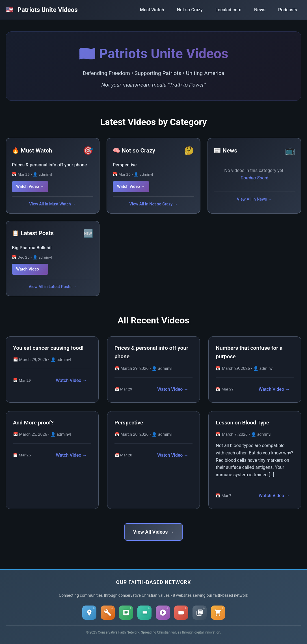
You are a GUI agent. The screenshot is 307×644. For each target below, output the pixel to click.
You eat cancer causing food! (48, 348)
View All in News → (255, 199)
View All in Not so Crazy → (154, 204)
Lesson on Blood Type (242, 423)
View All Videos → (153, 532)
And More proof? (33, 423)
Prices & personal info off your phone (49, 165)
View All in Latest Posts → (52, 287)
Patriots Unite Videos (42, 10)
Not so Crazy (190, 10)
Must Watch (152, 10)
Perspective (125, 165)
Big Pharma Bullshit (32, 248)
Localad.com (228, 10)
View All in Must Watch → (52, 204)
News (260, 10)
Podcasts (288, 10)
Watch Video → (30, 187)
